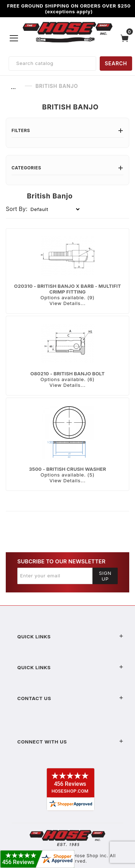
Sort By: (17, 209)
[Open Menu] (14, 38)
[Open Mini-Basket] (126, 38)
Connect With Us (70, 742)
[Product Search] (52, 64)
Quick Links (70, 637)
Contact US (70, 698)
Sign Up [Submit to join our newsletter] (105, 576)
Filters (67, 130)
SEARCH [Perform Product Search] (116, 63)
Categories (67, 168)
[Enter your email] (55, 576)
